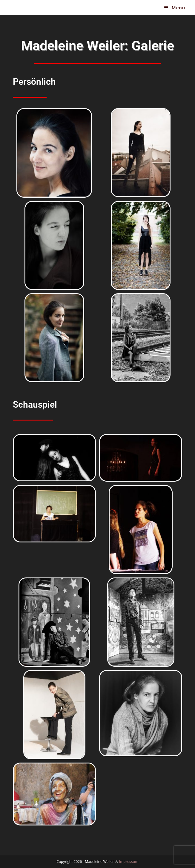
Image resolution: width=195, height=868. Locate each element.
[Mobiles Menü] (175, 7)
